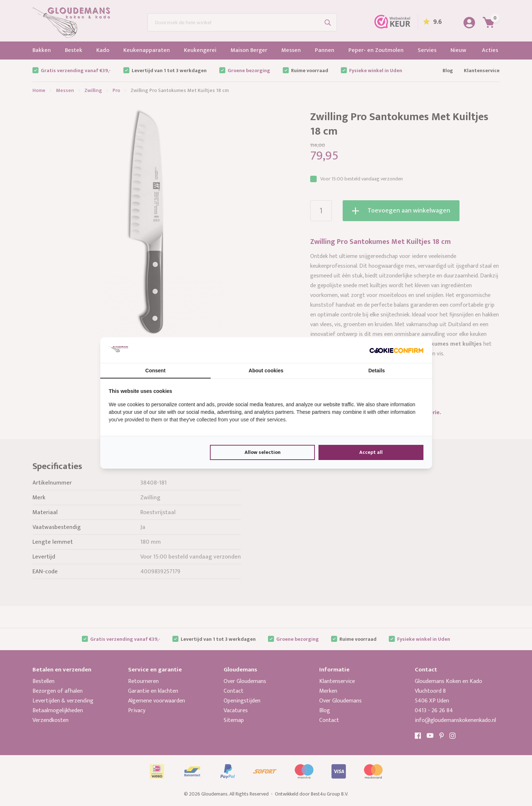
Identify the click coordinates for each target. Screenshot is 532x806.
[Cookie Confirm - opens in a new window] (396, 350)
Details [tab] (377, 371)
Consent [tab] (155, 371)
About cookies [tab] (266, 371)
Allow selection (263, 452)
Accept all (371, 452)
